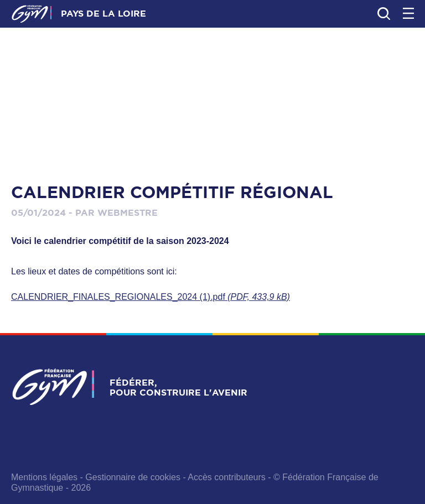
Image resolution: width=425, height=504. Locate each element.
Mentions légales (44, 477)
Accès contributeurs (227, 477)
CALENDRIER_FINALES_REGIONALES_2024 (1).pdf (151, 297)
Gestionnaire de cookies (133, 477)
